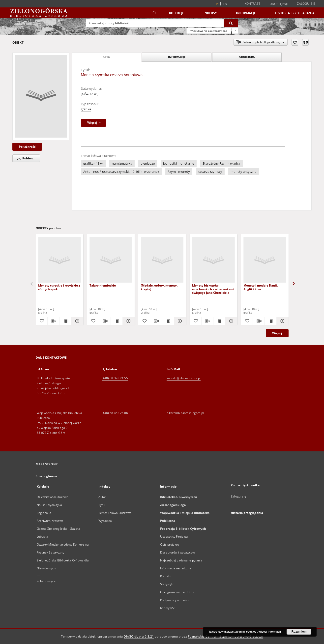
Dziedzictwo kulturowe (53, 497)
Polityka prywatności (174, 600)
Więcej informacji (270, 632)
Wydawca (105, 521)
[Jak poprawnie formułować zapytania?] (235, 31)
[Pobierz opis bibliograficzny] (53, 321)
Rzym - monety (179, 172)
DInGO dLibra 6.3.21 (139, 636)
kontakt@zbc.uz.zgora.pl (184, 378)
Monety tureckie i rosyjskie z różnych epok (59, 287)
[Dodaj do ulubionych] (295, 42)
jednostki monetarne (179, 163)
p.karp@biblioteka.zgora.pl (185, 413)
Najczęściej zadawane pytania (181, 560)
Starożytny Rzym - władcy (221, 163)
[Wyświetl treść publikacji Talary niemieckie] (117, 321)
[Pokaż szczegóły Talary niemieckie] (128, 321)
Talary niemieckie (103, 285)
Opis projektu (170, 544)
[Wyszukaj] (231, 23)
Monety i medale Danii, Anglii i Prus (261, 287)
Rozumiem (299, 632)
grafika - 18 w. (93, 163)
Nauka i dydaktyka (49, 505)
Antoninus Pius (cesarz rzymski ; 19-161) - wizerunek (121, 172)
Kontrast (252, 4)
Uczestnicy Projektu (174, 537)
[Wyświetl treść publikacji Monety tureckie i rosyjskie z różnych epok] (65, 321)
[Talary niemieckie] (111, 260)
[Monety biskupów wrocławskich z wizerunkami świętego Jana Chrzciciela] (213, 260)
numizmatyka (122, 163)
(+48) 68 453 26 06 (115, 413)
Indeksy (210, 13)
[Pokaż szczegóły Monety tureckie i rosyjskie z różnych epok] (76, 321)
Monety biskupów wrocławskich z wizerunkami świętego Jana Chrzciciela (213, 289)
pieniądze (148, 163)
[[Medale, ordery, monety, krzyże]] (162, 260)
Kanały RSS (168, 608)
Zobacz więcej (47, 581)
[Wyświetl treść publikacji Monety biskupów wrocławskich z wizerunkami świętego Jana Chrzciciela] (219, 321)
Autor (102, 497)
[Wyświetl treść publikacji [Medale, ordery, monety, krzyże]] (168, 321)
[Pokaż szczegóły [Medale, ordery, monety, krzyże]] (179, 321)
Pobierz (25, 158)
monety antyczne (243, 172)
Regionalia (44, 513)
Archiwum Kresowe (50, 521)
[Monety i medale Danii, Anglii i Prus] (265, 260)
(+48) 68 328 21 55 (115, 378)
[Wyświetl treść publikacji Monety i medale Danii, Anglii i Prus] (271, 321)
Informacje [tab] (177, 57)
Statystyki (167, 584)
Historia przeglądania (295, 13)
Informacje (246, 13)
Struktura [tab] (247, 57)
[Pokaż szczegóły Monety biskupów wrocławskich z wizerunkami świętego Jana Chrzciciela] (230, 321)
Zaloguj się (306, 4)
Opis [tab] (107, 57)
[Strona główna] (154, 13)
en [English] (225, 4)
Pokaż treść (27, 147)
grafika (86, 109)
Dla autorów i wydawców (177, 552)
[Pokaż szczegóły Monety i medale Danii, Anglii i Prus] (282, 321)
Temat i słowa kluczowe (115, 513)
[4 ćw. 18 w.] (89, 94)
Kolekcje (177, 13)
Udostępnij (279, 4)
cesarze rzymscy (210, 172)
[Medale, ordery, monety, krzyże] (159, 287)
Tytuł (102, 505)
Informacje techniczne (176, 568)
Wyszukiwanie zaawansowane (209, 31)
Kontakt (165, 576)
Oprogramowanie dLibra (177, 592)
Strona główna (46, 476)
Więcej (277, 333)
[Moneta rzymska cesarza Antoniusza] (41, 96)
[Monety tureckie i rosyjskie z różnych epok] (59, 260)
